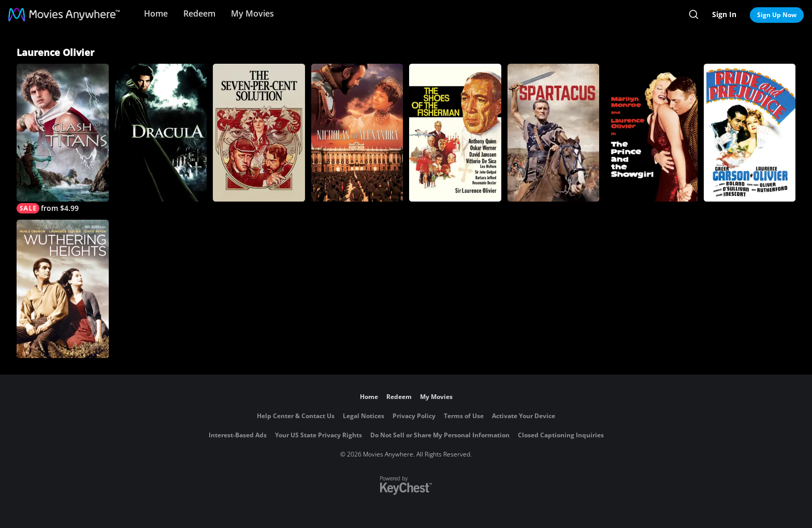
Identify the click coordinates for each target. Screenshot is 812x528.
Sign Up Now (777, 15)
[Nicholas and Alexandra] (357, 133)
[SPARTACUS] (554, 133)
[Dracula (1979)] (161, 133)
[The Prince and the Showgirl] (651, 133)
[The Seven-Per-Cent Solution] (259, 133)
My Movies (252, 13)
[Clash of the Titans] (63, 139)
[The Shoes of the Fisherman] (455, 133)
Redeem (199, 13)
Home (156, 13)
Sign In (724, 14)
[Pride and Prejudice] (750, 133)
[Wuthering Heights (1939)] (63, 289)
